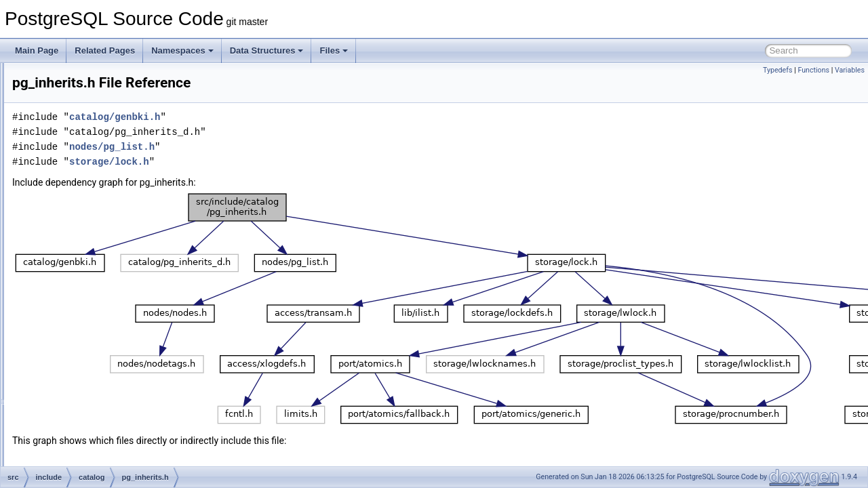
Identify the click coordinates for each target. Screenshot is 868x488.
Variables (850, 70)
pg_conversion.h (107, 77)
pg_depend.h (101, 137)
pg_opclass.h (101, 361)
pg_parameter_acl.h (114, 405)
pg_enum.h (98, 167)
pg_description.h (107, 152)
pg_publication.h (107, 465)
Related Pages (105, 50)
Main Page (37, 50)
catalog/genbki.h (284, 117)
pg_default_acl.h (107, 122)
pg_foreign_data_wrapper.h (127, 211)
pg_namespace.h (108, 346)
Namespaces (182, 50)
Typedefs (778, 70)
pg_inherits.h (101, 271)
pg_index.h (97, 256)
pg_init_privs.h (103, 286)
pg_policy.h (98, 435)
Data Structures (267, 50)
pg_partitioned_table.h (118, 420)
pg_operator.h (102, 375)
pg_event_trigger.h (111, 182)
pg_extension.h (105, 197)
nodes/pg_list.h (281, 147)
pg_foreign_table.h (111, 241)
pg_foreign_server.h (113, 226)
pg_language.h (104, 301)
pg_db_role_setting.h (115, 107)
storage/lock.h (279, 162)
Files (334, 50)
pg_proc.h (95, 450)
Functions (813, 70)
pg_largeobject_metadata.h (126, 331)
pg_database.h (104, 92)
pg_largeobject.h (107, 316)
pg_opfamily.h (102, 390)
